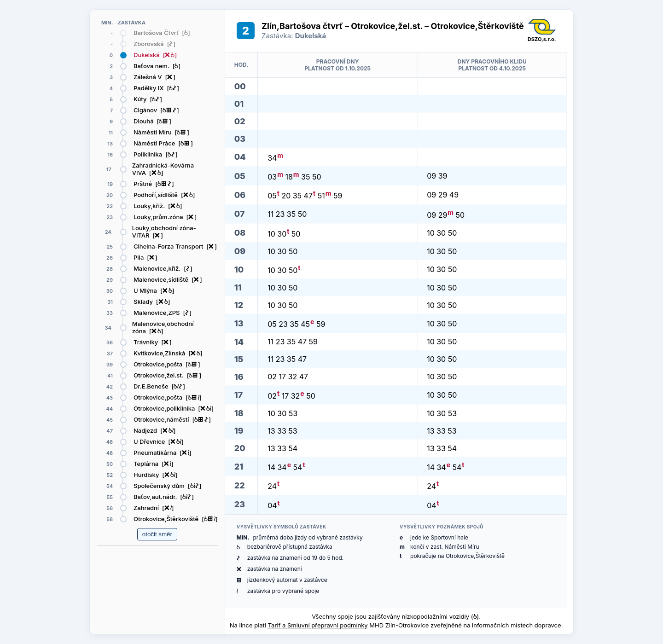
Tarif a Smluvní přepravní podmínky (318, 625)
